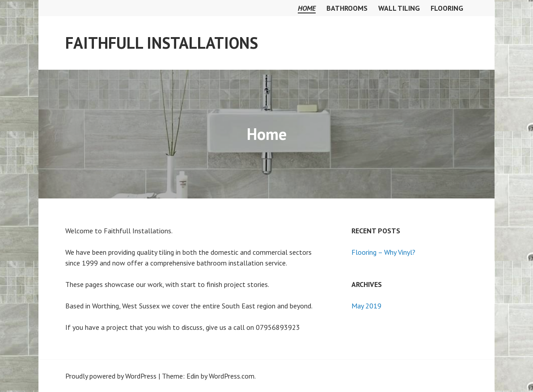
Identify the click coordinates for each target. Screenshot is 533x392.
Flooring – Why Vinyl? (383, 252)
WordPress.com (232, 376)
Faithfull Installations (162, 43)
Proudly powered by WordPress (111, 376)
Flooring (447, 8)
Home (307, 8)
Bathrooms (347, 8)
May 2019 (366, 306)
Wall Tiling (399, 8)
